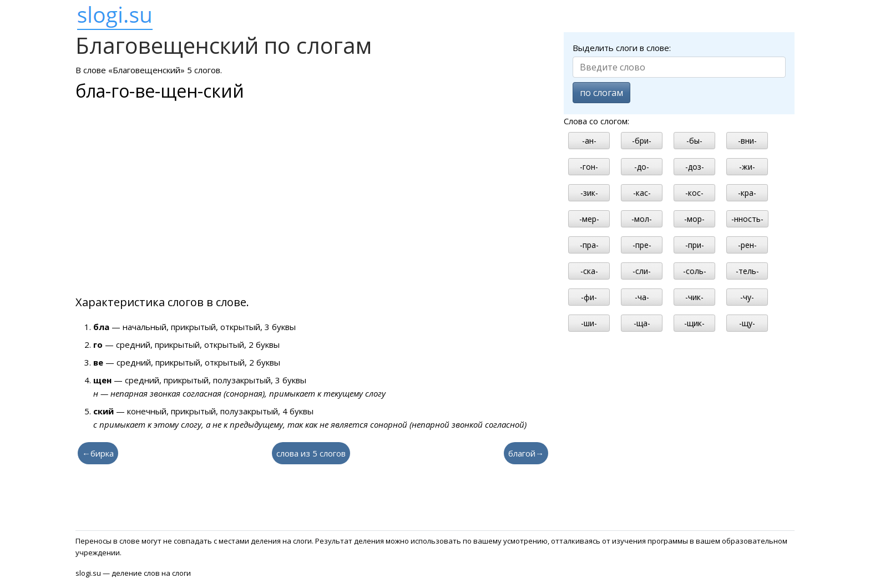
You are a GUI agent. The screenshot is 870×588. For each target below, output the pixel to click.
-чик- (694, 297)
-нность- (747, 219)
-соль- (695, 271)
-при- (695, 245)
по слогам (601, 93)
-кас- (642, 193)
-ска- (589, 271)
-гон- (589, 167)
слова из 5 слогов (311, 453)
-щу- (747, 323)
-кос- (694, 193)
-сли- (642, 271)
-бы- (694, 141)
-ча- (642, 297)
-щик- (694, 323)
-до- (642, 167)
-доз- (695, 167)
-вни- (747, 141)
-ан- (589, 141)
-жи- (747, 167)
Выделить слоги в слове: (622, 48)
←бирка (98, 453)
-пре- (642, 245)
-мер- (589, 219)
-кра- (747, 193)
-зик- (589, 193)
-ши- (589, 323)
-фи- (589, 297)
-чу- (747, 297)
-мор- (694, 219)
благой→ (526, 453)
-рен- (747, 245)
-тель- (747, 271)
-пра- (589, 245)
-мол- (642, 219)
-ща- (642, 323)
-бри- (642, 141)
